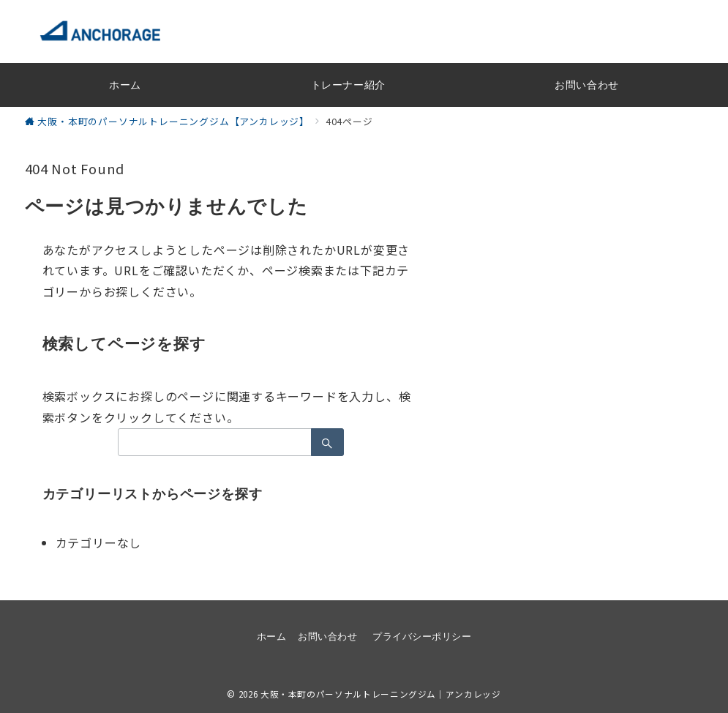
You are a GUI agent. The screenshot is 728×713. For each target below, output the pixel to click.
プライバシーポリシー (422, 637)
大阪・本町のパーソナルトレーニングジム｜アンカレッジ (381, 694)
